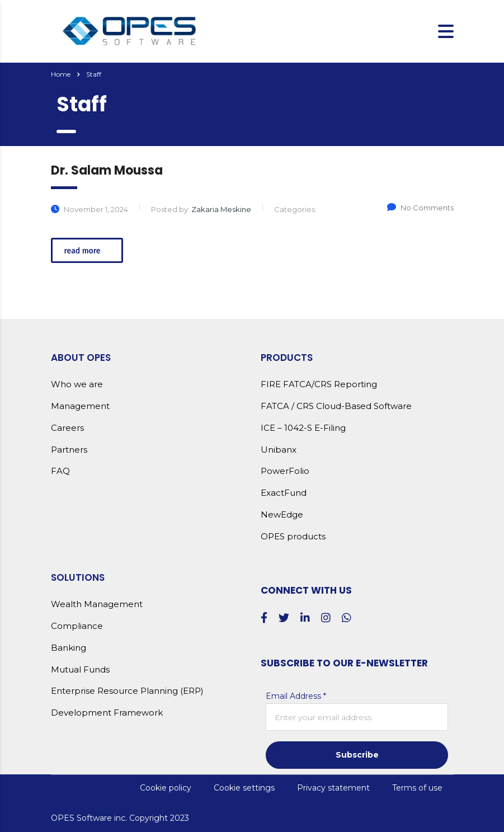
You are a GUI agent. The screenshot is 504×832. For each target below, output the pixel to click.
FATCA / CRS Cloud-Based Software (336, 406)
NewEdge (282, 515)
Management (80, 406)
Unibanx (279, 450)
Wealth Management (97, 604)
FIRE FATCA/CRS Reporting (319, 384)
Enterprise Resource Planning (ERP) (127, 691)
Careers (67, 428)
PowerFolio (285, 471)
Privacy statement (333, 788)
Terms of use (417, 788)
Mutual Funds (80, 670)
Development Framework (107, 713)
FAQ (60, 471)
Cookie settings (244, 788)
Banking (69, 648)
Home (61, 74)
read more (89, 251)
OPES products (293, 537)
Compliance (77, 626)
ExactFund (284, 493)
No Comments (420, 208)
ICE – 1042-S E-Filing (303, 428)
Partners (69, 450)
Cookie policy (166, 788)
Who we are (77, 384)
